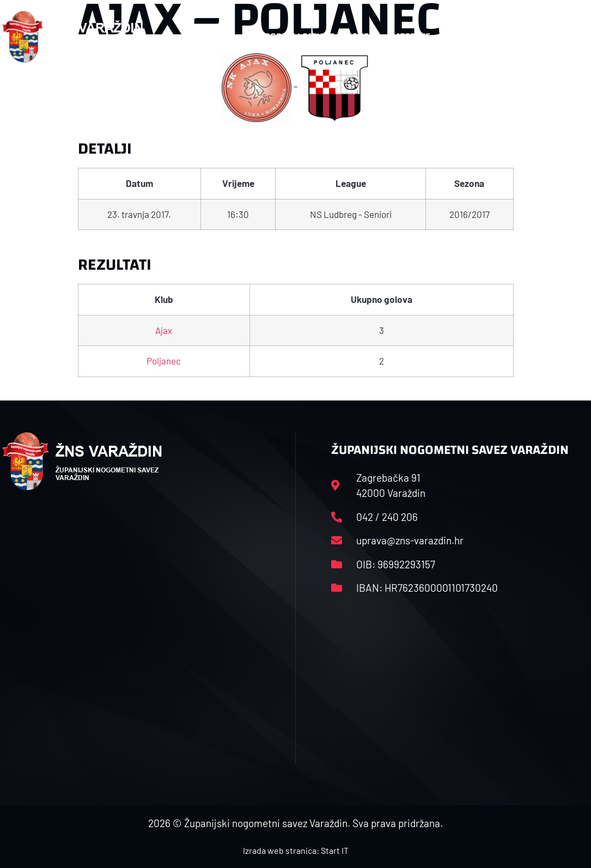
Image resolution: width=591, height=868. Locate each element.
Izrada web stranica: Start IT (296, 850)
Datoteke (415, 37)
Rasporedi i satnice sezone (309, 36)
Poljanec (164, 361)
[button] (568, 37)
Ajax (164, 330)
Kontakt (486, 37)
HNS (220, 36)
